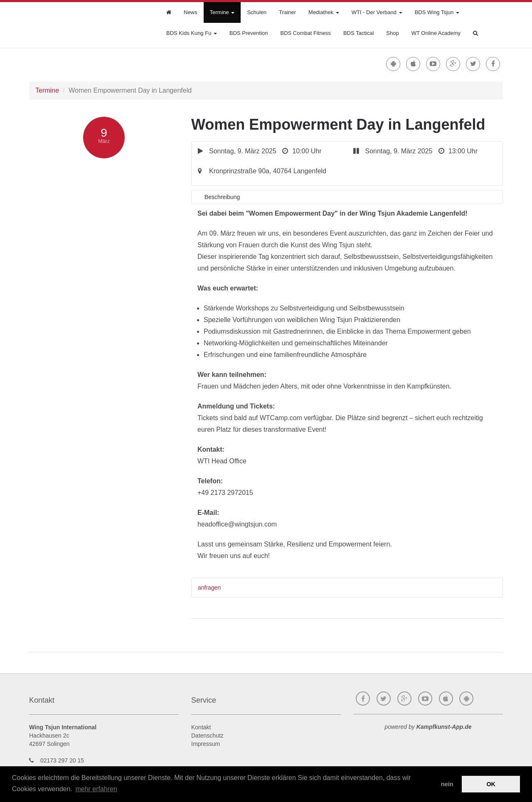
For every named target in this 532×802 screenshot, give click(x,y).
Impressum (206, 744)
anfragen (209, 588)
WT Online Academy (436, 33)
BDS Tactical (358, 33)
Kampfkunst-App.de (444, 727)
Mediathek (324, 12)
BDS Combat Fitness (306, 33)
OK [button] (491, 784)
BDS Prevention (249, 33)
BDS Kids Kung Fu (192, 33)
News (191, 12)
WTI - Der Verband (377, 12)
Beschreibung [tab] (222, 197)
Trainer (287, 12)
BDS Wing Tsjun (437, 12)
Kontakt (201, 727)
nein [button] (447, 784)
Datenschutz (207, 736)
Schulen (257, 12)
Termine (222, 12)
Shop (392, 33)
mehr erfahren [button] (96, 789)
